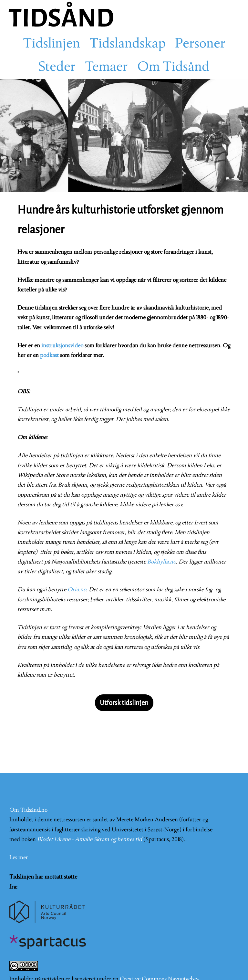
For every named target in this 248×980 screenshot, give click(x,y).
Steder (57, 68)
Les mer (19, 858)
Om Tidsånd (173, 68)
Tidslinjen (52, 44)
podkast (49, 356)
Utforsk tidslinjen (124, 703)
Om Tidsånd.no (28, 810)
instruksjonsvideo (62, 346)
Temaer (106, 68)
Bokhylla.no (162, 562)
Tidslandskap (128, 44)
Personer (200, 44)
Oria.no (77, 590)
